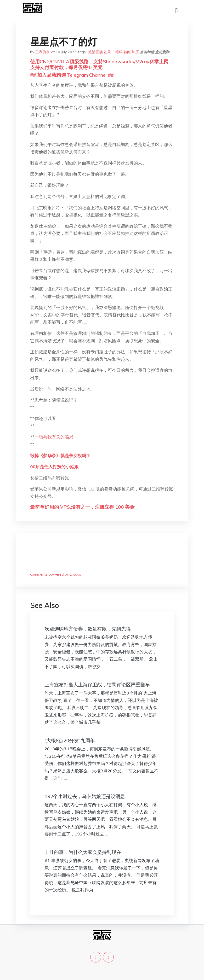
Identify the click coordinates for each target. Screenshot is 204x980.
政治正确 (96, 52)
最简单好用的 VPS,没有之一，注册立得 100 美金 (82, 507)
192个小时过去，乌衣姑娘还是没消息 (85, 796)
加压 (135, 52)
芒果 (107, 52)
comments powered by (56, 574)
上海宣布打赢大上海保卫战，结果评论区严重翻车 (97, 685)
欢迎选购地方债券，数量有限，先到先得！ (90, 629)
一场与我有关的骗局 (54, 437)
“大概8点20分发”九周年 (70, 740)
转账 (127, 52)
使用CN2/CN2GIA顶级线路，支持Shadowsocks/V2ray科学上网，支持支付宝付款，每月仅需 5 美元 (102, 64)
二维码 (117, 52)
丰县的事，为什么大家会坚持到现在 (83, 852)
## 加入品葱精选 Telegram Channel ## (72, 75)
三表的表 (42, 52)
